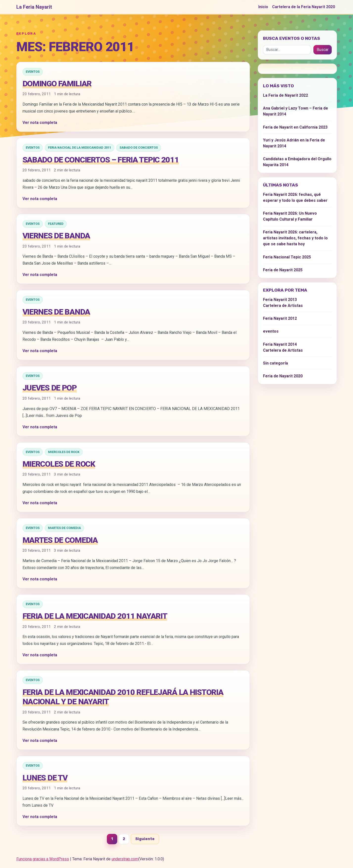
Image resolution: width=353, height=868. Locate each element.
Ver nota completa (40, 123)
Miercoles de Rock (64, 452)
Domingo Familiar (57, 84)
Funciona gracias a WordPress (43, 859)
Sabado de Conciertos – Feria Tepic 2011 (101, 160)
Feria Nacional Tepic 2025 (287, 257)
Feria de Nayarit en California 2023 (295, 127)
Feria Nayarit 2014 (280, 344)
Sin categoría (275, 363)
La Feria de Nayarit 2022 (285, 95)
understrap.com (125, 859)
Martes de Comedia (64, 528)
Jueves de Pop (50, 388)
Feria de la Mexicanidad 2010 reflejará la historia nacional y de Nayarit (123, 697)
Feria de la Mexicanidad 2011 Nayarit (95, 616)
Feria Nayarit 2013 (280, 300)
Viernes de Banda (56, 236)
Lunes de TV (45, 778)
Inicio (263, 7)
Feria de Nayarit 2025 (283, 270)
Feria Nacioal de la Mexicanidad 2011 (80, 148)
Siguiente (145, 839)
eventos (33, 72)
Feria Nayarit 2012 (280, 318)
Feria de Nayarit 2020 (283, 376)
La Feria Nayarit (34, 7)
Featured (56, 224)
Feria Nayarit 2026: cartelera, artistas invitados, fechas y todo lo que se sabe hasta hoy (295, 238)
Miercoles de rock (59, 464)
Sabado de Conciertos (139, 148)
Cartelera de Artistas (283, 306)
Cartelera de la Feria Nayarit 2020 (304, 7)
